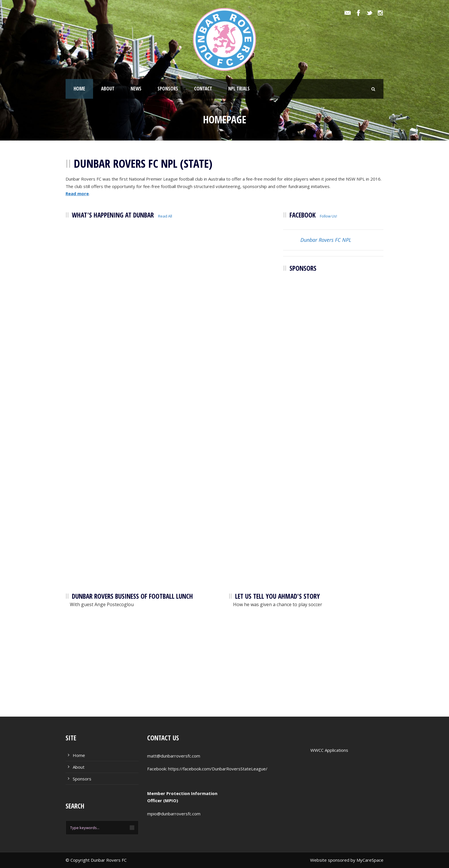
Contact (203, 89)
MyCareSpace (370, 860)
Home (79, 89)
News (136, 89)
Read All (165, 216)
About (108, 89)
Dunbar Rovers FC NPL (326, 240)
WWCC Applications (329, 750)
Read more (77, 193)
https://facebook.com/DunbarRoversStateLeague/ (218, 769)
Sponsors (168, 89)
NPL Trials (239, 89)
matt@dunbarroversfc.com (174, 756)
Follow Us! (328, 216)
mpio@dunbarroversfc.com (174, 814)
